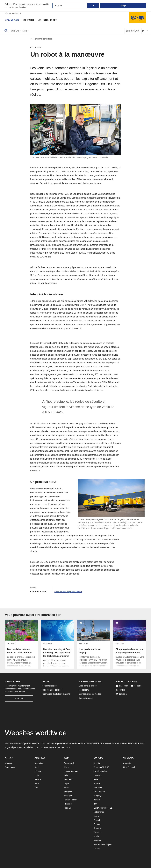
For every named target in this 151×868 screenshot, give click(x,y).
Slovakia (97, 832)
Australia (127, 763)
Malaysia (68, 792)
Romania (98, 828)
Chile (37, 775)
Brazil (37, 767)
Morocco (9, 763)
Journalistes (49, 20)
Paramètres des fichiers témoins (56, 694)
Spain (96, 836)
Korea (67, 788)
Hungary (97, 796)
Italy (96, 804)
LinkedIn (121, 694)
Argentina (39, 763)
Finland (97, 779)
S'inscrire (19, 698)
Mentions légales (49, 686)
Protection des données (52, 690)
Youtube (136, 686)
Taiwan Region (70, 800)
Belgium (97, 767)
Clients (30, 20)
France (97, 783)
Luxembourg (99, 808)
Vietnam (68, 808)
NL (107, 767)
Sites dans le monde (88, 686)
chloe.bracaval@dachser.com (69, 592)
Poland (97, 820)
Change (123, 6)
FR (103, 767)
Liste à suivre (133, 31)
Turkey (97, 849)
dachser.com (64, 747)
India (66, 775)
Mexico (38, 779)
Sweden (97, 840)
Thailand (68, 804)
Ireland (97, 800)
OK (93, 6)
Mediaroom (13, 20)
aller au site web (13, 13)
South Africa (10, 767)
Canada (38, 771)
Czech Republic (101, 771)
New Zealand (129, 767)
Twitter (120, 690)
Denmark (98, 775)
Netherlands (99, 812)
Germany (98, 788)
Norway (97, 816)
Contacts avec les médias (90, 694)
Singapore (68, 796)
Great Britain (99, 792)
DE (111, 808)
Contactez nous (86, 698)
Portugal (97, 824)
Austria (97, 763)
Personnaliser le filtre (41, 39)
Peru (37, 783)
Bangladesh (69, 763)
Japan (67, 783)
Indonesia (68, 779)
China (67, 767)
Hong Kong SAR (71, 771)
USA (36, 788)
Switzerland (99, 844)
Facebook (122, 686)
